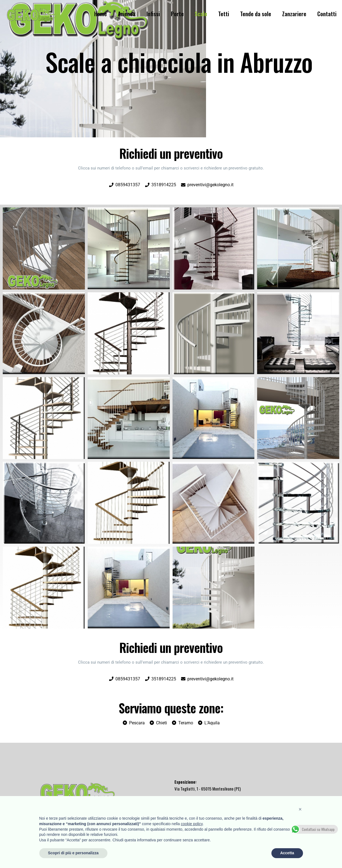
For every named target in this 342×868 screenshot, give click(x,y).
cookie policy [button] (192, 824)
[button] (300, 809)
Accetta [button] (287, 853)
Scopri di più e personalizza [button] (73, 853)
